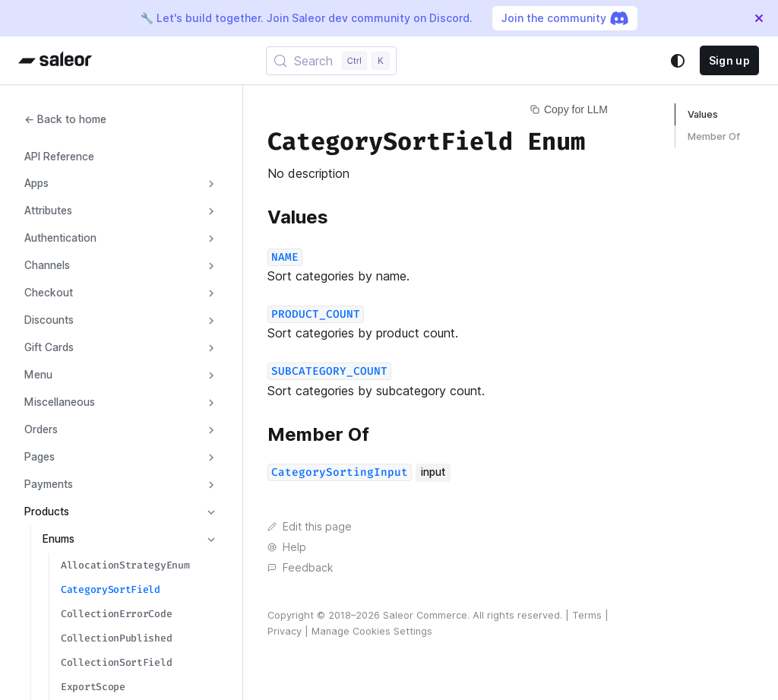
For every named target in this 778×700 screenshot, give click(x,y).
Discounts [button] (49, 320)
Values (703, 114)
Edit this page (310, 527)
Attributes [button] (48, 211)
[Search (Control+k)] (331, 61)
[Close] (759, 18)
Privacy (285, 631)
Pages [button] (40, 457)
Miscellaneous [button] (60, 402)
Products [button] (47, 512)
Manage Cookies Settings (372, 631)
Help (287, 547)
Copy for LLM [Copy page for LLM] (569, 109)
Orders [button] (41, 429)
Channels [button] (47, 265)
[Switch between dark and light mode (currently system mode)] (678, 61)
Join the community (565, 18)
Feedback (300, 568)
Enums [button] (59, 539)
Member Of (714, 136)
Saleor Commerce (425, 615)
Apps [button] (36, 183)
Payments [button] (49, 484)
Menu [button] (38, 375)
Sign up (729, 60)
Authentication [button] (60, 238)
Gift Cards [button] (49, 347)
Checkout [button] (49, 293)
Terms (587, 615)
